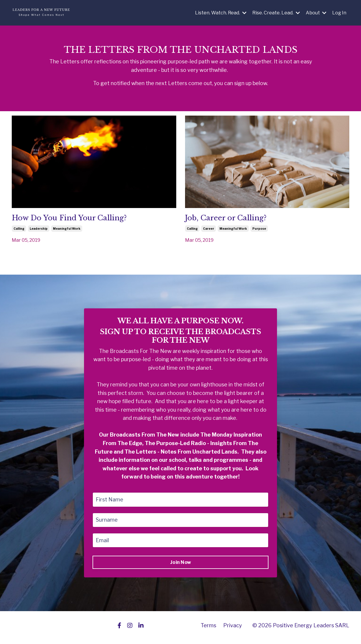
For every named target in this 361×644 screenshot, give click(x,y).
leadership (39, 230)
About (316, 13)
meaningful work (67, 230)
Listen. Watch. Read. (221, 13)
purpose (259, 230)
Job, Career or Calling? (232, 219)
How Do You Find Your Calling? (78, 219)
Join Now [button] (180, 566)
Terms (208, 629)
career (209, 230)
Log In (339, 13)
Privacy (233, 629)
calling (19, 230)
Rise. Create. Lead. (276, 13)
